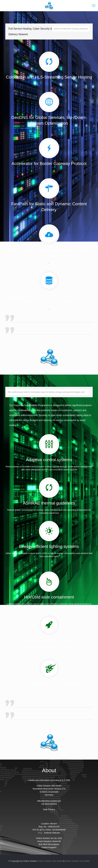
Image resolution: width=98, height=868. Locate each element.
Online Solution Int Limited (77, 861)
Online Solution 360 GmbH (50, 861)
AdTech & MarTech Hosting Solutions (71, 29)
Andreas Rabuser (52, 833)
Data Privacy (49, 809)
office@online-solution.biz (49, 801)
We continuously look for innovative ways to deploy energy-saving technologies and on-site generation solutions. (46, 393)
